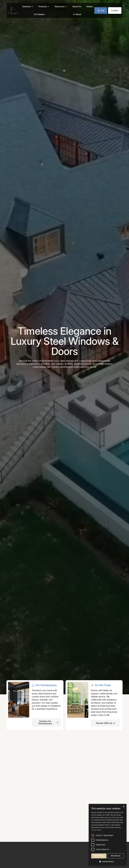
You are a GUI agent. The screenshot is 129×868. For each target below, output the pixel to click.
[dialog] (108, 835)
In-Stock (77, 14)
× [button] (124, 807)
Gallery (90, 6)
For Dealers (39, 14)
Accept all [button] (99, 856)
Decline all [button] (116, 856)
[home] (13, 10)
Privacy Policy (96, 830)
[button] (28, 7)
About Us (77, 6)
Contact (115, 10)
